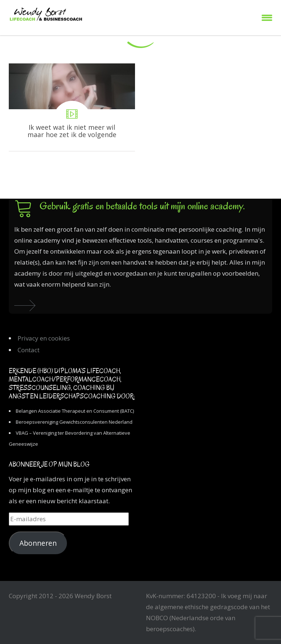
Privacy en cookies (44, 338)
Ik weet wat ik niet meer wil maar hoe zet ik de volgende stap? (72, 107)
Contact (29, 350)
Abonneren (38, 543)
